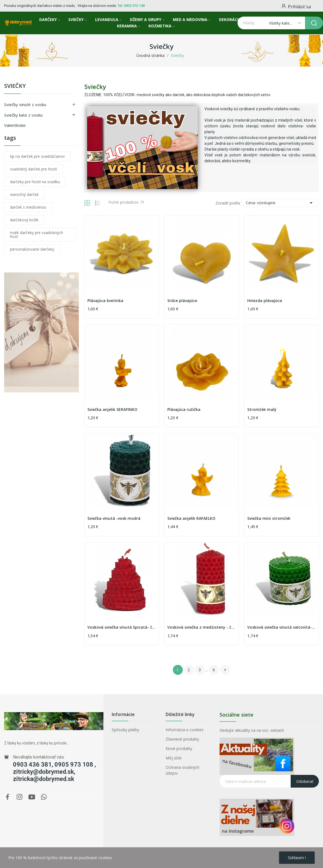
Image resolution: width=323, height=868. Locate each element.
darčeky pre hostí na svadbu (35, 182)
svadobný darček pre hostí (33, 169)
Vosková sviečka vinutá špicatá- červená (122, 627)
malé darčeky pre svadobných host (37, 234)
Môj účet (174, 758)
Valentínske (15, 125)
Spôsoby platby (125, 730)
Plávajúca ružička (184, 409)
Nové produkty (179, 748)
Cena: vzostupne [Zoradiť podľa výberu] (280, 203)
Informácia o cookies (185, 730)
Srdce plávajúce (182, 301)
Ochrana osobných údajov (183, 770)
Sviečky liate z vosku (23, 115)
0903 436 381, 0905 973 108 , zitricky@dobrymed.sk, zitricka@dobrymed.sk (54, 772)
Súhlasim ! (297, 858)
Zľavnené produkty (182, 739)
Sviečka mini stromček (269, 518)
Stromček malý (262, 409)
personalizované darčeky (32, 249)
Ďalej (225, 670)
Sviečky (15, 86)
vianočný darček (24, 194)
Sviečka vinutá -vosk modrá (114, 518)
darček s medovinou (28, 207)
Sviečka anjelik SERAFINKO (112, 409)
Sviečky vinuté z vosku (25, 104)
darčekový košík (24, 220)
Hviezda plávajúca (265, 301)
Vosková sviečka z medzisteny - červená (201, 627)
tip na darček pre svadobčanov (37, 156)
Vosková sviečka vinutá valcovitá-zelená (281, 627)
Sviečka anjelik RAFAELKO (191, 518)
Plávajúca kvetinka (105, 301)
